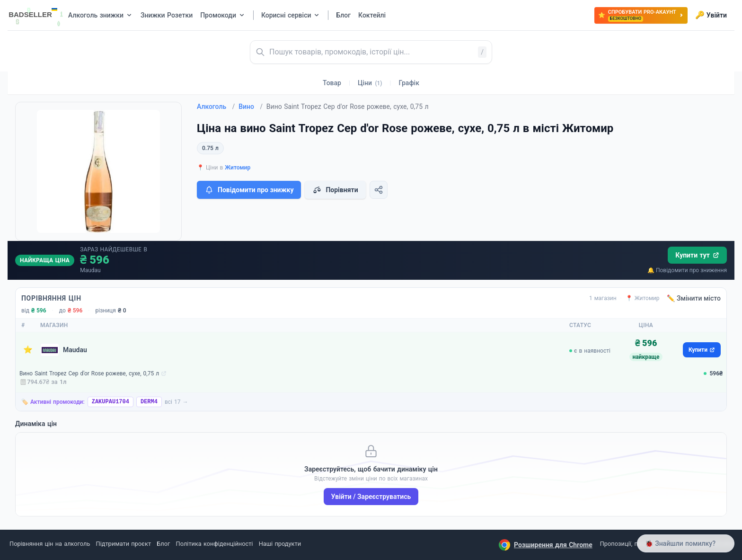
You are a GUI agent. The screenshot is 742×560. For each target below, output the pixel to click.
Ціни (370, 83)
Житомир (238, 168)
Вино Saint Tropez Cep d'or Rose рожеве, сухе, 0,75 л (89, 373)
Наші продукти (280, 544)
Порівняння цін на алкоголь (50, 544)
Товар (332, 83)
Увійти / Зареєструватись (371, 497)
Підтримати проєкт (124, 544)
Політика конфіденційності (215, 544)
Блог (163, 544)
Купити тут (697, 255)
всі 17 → (177, 402)
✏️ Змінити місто (694, 298)
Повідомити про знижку (249, 190)
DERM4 (149, 402)
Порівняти (335, 190)
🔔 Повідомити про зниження (687, 270)
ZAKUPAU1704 (110, 402)
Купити (702, 350)
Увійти (711, 15)
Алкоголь (216, 107)
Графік (409, 83)
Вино (251, 107)
